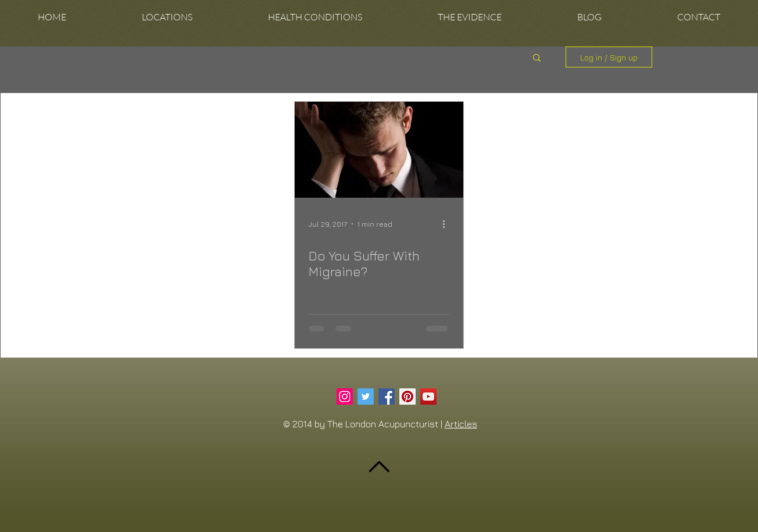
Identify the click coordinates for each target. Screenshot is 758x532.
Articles (461, 424)
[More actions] (448, 224)
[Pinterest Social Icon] (407, 397)
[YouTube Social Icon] (428, 397)
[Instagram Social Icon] (345, 397)
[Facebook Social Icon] (387, 397)
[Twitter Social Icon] (366, 397)
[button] (167, 17)
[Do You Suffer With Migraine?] (379, 150)
